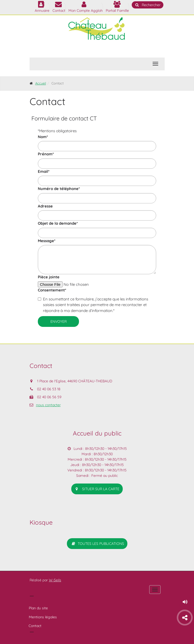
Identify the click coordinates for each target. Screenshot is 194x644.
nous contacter (48, 405)
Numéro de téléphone (59, 189)
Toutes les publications (97, 544)
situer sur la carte (97, 489)
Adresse (45, 206)
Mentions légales (43, 617)
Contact (35, 626)
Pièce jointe (49, 277)
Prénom (46, 154)
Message (47, 241)
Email (44, 171)
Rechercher (148, 5)
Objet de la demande (58, 223)
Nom (43, 137)
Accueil (41, 83)
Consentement (52, 290)
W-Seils (55, 580)
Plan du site (38, 608)
